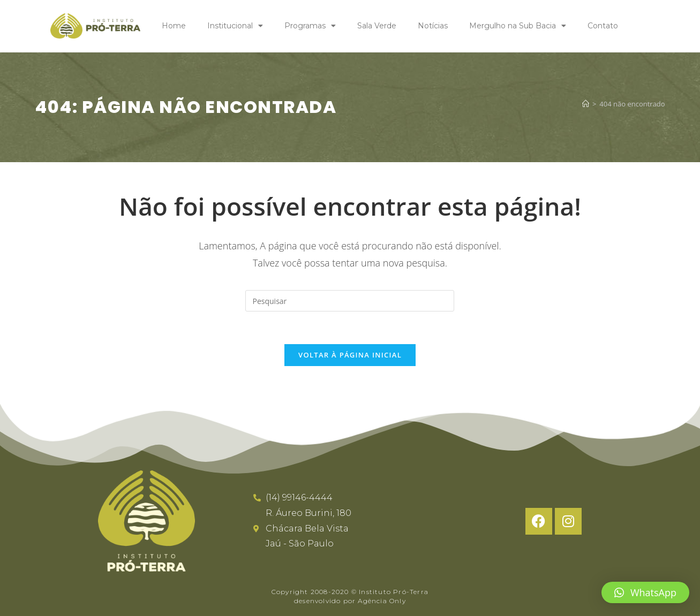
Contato (603, 26)
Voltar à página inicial (350, 355)
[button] (645, 592)
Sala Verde (377, 26)
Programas (310, 26)
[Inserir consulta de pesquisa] (350, 301)
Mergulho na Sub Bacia (518, 26)
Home (174, 26)
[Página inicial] (586, 104)
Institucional (235, 26)
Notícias (433, 26)
